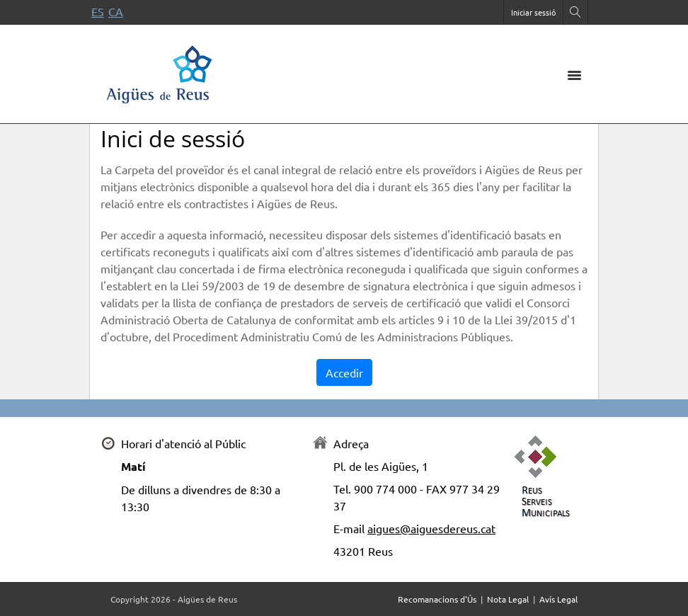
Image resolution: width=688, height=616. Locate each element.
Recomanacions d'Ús (437, 599)
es (98, 11)
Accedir (344, 372)
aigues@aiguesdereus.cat (431, 528)
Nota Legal (508, 599)
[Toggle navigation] (574, 74)
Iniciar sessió (533, 12)
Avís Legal (558, 599)
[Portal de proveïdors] (160, 72)
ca (116, 11)
